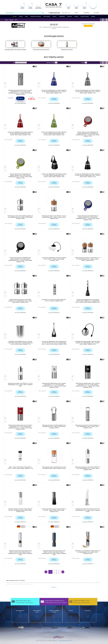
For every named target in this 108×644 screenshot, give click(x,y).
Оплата (76, 13)
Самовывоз (86, 13)
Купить (21, 98)
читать (88, 26)
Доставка (97, 13)
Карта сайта (55, 634)
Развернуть (54, 587)
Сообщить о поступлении (54, 99)
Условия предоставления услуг (65, 641)
